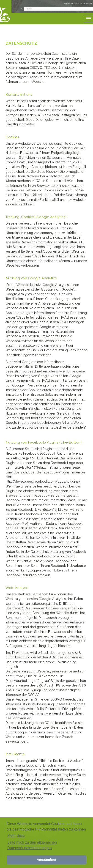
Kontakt (67, 4)
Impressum (77, 4)
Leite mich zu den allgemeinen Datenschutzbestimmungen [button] (32, 845)
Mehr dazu (16, 835)
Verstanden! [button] (46, 860)
